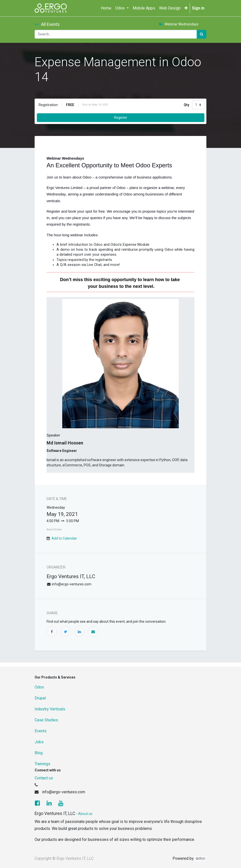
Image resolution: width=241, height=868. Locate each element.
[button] (186, 8)
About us (85, 814)
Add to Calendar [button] (64, 538)
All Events (47, 24)
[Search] (202, 34)
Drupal (40, 698)
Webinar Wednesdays (179, 24)
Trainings (42, 764)
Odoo (39, 687)
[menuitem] (106, 8)
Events (41, 731)
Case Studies (46, 720)
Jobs (39, 742)
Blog (39, 753)
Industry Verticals (50, 709)
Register (121, 118)
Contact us (44, 778)
